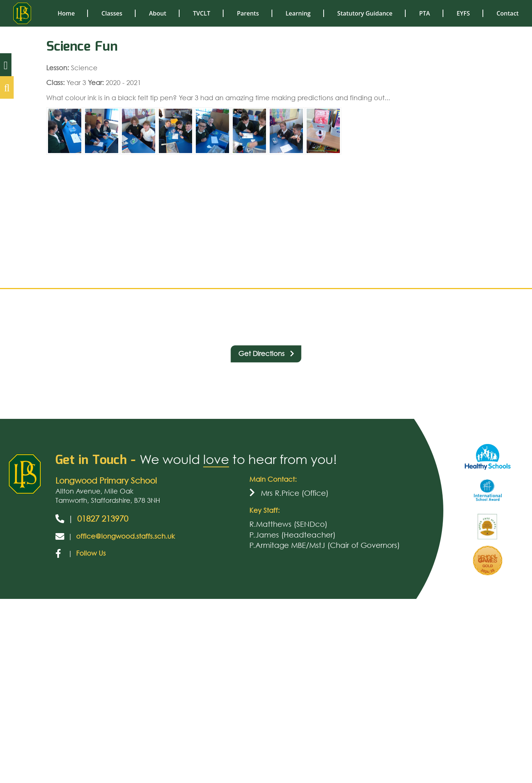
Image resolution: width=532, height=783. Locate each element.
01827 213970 (103, 518)
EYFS (463, 13)
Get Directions (266, 353)
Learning (298, 13)
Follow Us (91, 553)
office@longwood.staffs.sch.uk (125, 536)
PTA (424, 13)
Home (66, 13)
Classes (112, 13)
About (158, 13)
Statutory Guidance (365, 13)
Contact (508, 13)
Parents (248, 13)
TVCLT (202, 13)
